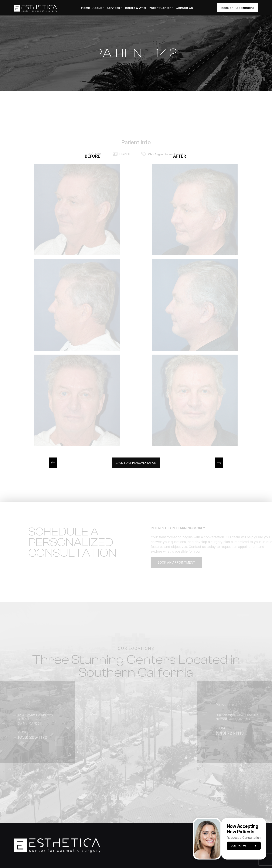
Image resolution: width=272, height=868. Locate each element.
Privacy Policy (130, 855)
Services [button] (115, 8)
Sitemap (148, 855)
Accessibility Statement (101, 855)
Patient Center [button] (161, 8)
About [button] (98, 8)
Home (85, 8)
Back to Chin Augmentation (136, 463)
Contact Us (184, 8)
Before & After (136, 8)
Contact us (242, 847)
